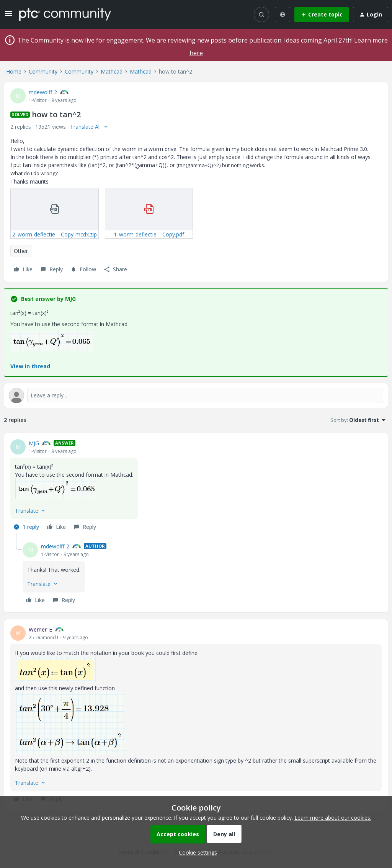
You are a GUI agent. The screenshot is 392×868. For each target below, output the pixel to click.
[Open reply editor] (196, 395)
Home (14, 71)
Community (43, 71)
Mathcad (112, 71)
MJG (34, 443)
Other (21, 251)
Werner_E (40, 629)
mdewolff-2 (43, 92)
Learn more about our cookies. (333, 818)
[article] (196, 486)
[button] (8, 16)
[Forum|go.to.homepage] (65, 14)
